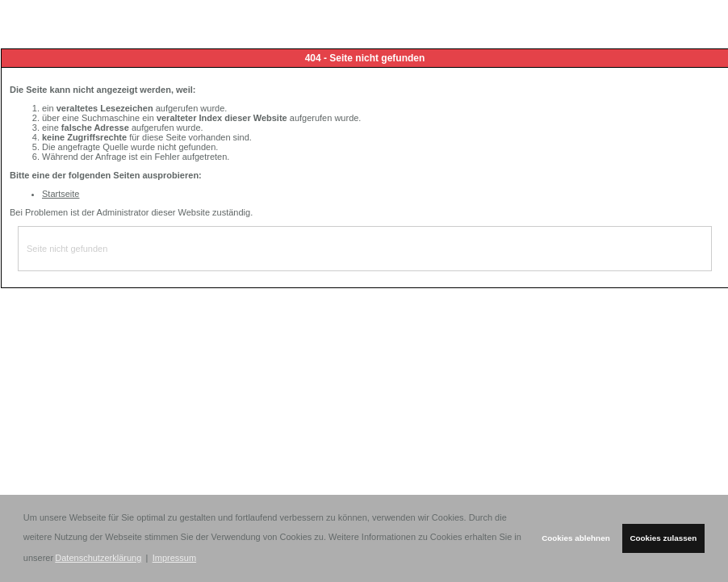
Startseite (61, 194)
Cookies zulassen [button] (663, 538)
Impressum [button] (174, 558)
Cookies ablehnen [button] (576, 538)
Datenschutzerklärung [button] (98, 558)
